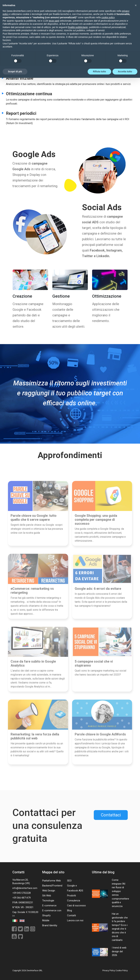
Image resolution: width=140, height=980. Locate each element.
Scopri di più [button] (15, 974)
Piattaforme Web (52, 881)
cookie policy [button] (108, 920)
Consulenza (74, 901)
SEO (69, 881)
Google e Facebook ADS (75, 888)
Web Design (49, 891)
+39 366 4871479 (22, 898)
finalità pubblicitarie (78, 929)
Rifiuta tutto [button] (99, 974)
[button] (136, 907)
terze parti (54, 923)
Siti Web (47, 896)
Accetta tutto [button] (125, 974)
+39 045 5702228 (22, 893)
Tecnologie (48, 901)
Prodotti (71, 896)
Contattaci (111, 815)
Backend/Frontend (52, 886)
